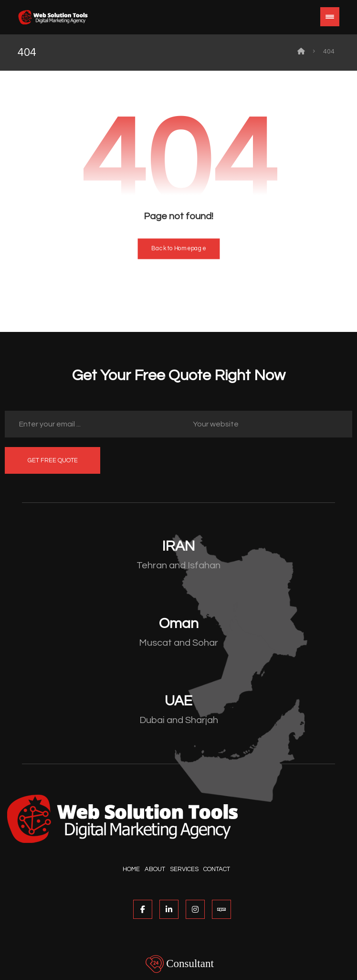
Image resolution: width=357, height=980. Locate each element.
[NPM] (221, 909)
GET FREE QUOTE (53, 460)
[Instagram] (195, 909)
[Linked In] (169, 909)
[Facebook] (143, 909)
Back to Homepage (178, 249)
